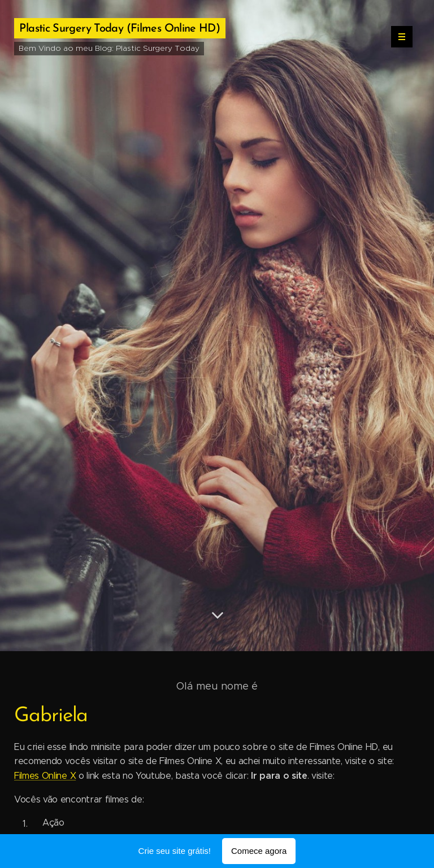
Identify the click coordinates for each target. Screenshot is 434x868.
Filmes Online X (45, 776)
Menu (398, 37)
